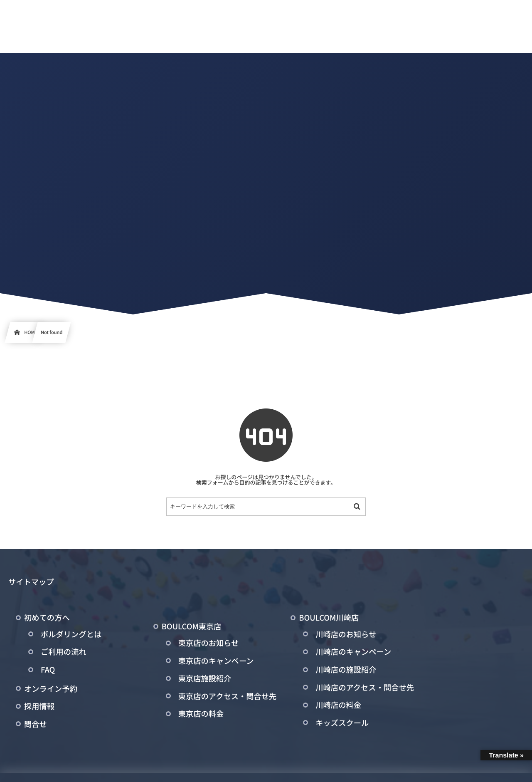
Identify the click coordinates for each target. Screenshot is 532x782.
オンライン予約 (51, 689)
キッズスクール (342, 723)
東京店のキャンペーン (216, 661)
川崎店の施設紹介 (346, 670)
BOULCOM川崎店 (329, 618)
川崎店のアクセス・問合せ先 (365, 688)
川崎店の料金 (338, 705)
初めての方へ (47, 618)
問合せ (36, 724)
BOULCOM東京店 (192, 626)
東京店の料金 (201, 714)
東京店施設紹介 (205, 678)
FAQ (48, 670)
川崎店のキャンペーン (353, 652)
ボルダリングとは (71, 634)
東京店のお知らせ (209, 643)
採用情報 (39, 706)
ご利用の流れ (64, 652)
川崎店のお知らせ (346, 634)
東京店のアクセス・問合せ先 (228, 696)
